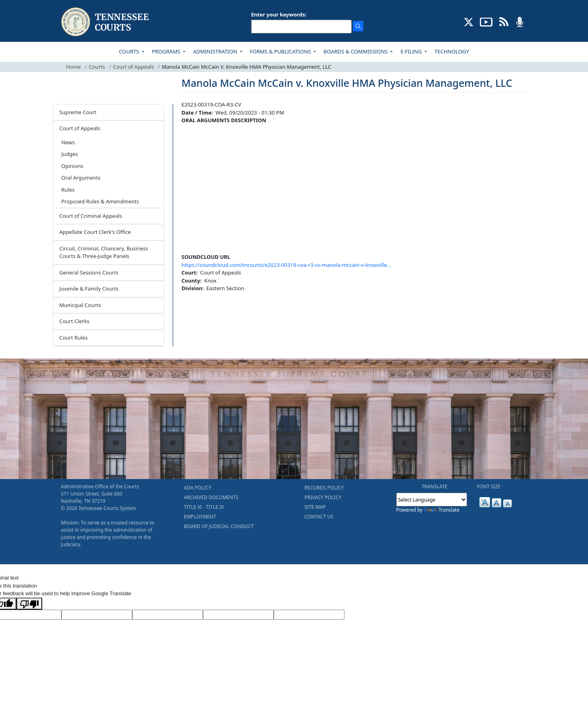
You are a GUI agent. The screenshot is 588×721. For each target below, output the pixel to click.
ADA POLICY (198, 488)
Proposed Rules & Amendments (100, 201)
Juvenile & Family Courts (89, 289)
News (68, 142)
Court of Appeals (133, 67)
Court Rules (74, 338)
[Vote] (309, 615)
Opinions (73, 166)
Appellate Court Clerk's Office (95, 232)
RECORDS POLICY (324, 488)
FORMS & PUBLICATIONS (281, 51)
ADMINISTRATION (216, 51)
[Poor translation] (29, 604)
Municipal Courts (80, 305)
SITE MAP (315, 507)
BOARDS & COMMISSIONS (356, 51)
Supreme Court (78, 112)
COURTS (130, 51)
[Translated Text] (238, 615)
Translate (442, 510)
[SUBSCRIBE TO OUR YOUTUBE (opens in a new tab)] (486, 21)
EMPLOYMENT (200, 517)
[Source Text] (168, 615)
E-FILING (412, 51)
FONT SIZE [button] (489, 486)
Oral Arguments (81, 178)
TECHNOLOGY (452, 51)
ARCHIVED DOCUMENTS (211, 497)
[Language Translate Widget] (432, 500)
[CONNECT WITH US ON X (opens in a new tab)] (469, 21)
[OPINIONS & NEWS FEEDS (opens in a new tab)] (504, 21)
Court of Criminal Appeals (91, 216)
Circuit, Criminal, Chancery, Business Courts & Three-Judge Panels (104, 252)
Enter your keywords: (279, 14)
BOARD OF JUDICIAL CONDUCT (219, 526)
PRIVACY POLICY (323, 497)
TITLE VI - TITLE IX (204, 507)
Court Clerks (75, 321)
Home (73, 67)
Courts (97, 67)
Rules (68, 190)
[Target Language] (97, 615)
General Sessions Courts (89, 272)
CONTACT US (319, 517)
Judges (70, 154)
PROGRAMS (167, 51)
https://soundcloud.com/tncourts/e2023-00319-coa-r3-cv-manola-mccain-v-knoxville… (286, 265)
